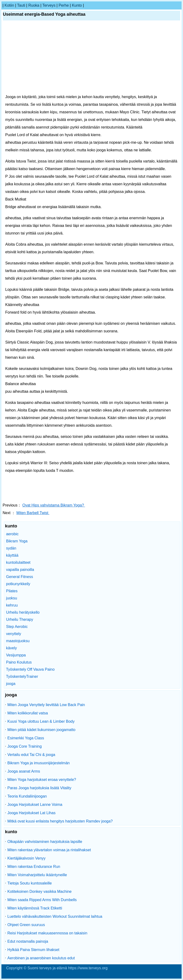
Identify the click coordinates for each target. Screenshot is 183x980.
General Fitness (19, 577)
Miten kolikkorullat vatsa (28, 713)
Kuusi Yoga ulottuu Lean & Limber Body (41, 721)
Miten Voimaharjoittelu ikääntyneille (37, 875)
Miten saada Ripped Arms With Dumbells (42, 900)
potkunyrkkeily (18, 584)
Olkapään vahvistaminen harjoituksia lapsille (45, 842)
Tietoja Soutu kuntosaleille (30, 883)
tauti (21, 5)
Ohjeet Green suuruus (26, 925)
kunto (77, 5)
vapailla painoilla (20, 570)
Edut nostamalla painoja (28, 941)
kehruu (12, 605)
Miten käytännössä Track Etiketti (35, 908)
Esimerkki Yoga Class (26, 738)
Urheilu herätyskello (23, 612)
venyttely (13, 634)
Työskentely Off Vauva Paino (30, 669)
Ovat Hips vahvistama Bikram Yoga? (54, 505)
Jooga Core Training (25, 746)
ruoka (34, 5)
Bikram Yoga (17, 541)
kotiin (9, 5)
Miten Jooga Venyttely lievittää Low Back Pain (46, 705)
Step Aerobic (17, 627)
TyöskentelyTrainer (22, 676)
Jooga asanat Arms (24, 771)
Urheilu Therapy (20, 619)
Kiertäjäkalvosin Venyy (26, 858)
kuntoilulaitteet (18, 562)
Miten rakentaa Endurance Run (34, 867)
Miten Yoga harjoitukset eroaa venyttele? (42, 780)
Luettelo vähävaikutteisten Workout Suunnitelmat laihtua (55, 916)
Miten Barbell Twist (33, 513)
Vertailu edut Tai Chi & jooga (31, 755)
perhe (64, 5)
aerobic (12, 534)
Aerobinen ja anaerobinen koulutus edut (41, 958)
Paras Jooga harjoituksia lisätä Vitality (39, 788)
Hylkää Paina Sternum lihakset (33, 950)
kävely (11, 648)
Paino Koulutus (19, 662)
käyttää (12, 555)
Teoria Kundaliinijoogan (27, 796)
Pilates (12, 591)
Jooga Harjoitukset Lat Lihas (31, 813)
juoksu (11, 598)
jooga (11, 684)
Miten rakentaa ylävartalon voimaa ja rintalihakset (49, 850)
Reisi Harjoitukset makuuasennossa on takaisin (47, 933)
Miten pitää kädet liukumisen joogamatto (41, 730)
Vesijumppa (16, 655)
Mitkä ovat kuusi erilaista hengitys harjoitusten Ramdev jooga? (60, 821)
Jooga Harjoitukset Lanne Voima (35, 805)
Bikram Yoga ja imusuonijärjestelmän (38, 763)
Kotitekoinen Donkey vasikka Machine (39, 892)
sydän (11, 548)
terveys (49, 5)
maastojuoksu (18, 641)
